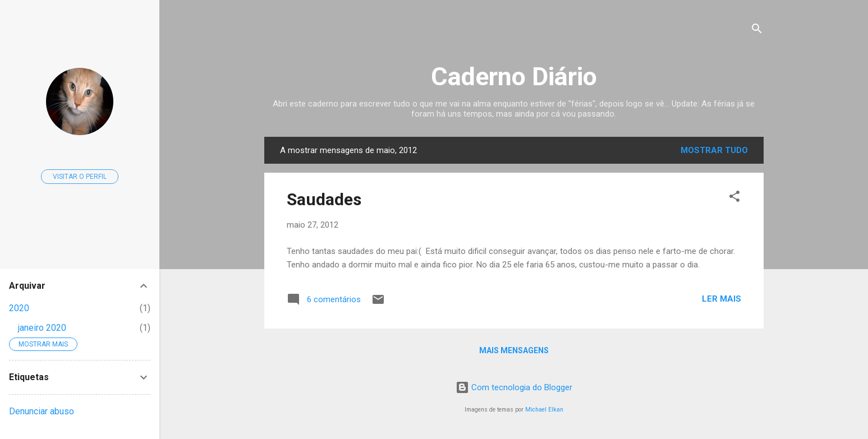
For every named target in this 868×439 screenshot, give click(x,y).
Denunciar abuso (42, 411)
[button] (734, 198)
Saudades (324, 199)
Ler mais (722, 299)
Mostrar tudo (714, 150)
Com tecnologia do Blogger (514, 387)
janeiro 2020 (42, 328)
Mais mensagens (514, 350)
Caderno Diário (514, 77)
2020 (19, 308)
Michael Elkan (544, 410)
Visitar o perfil (80, 177)
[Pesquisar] (757, 31)
